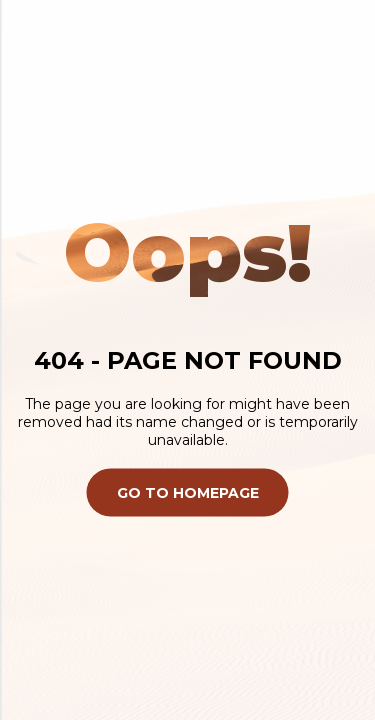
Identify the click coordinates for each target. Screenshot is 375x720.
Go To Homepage (188, 492)
